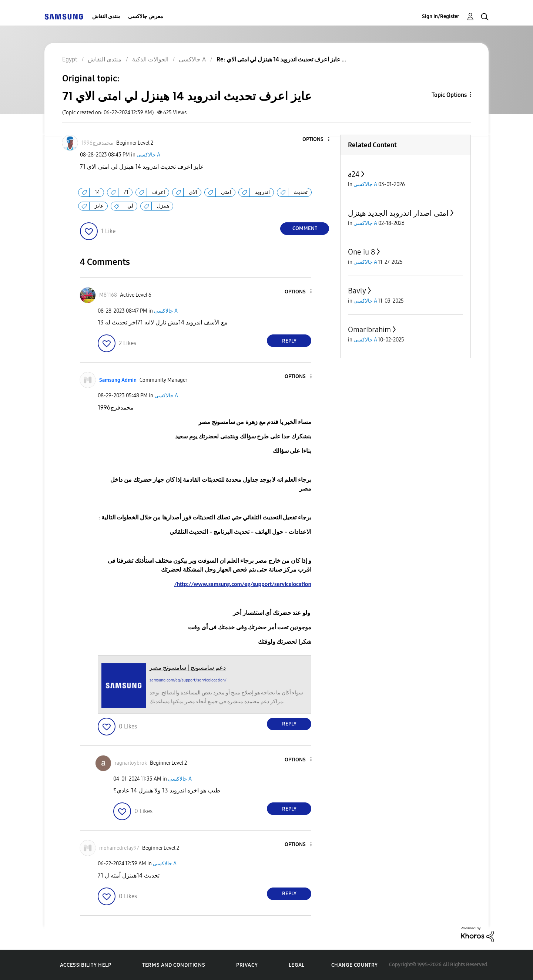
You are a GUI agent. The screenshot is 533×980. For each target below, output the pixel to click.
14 (97, 192)
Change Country (355, 965)
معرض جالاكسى (146, 16)
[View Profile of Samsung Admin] (118, 380)
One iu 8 (361, 252)
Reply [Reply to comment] (289, 341)
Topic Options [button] (449, 95)
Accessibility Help (86, 965)
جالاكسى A (148, 155)
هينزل (163, 206)
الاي (193, 192)
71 (126, 192)
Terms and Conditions (174, 965)
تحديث (301, 192)
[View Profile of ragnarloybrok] (131, 763)
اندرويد (262, 192)
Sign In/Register (441, 16)
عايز (99, 206)
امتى (226, 192)
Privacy (247, 965)
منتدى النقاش (106, 16)
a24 (354, 174)
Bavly (357, 291)
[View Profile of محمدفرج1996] (97, 143)
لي (130, 206)
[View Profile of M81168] (108, 295)
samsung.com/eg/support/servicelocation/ (188, 680)
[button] (316, 140)
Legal (297, 965)
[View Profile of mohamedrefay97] (119, 848)
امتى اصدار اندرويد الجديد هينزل (398, 213)
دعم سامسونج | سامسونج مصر (188, 668)
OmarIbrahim (369, 330)
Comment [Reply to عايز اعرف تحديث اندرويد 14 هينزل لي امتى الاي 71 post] (305, 228)
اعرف (159, 192)
